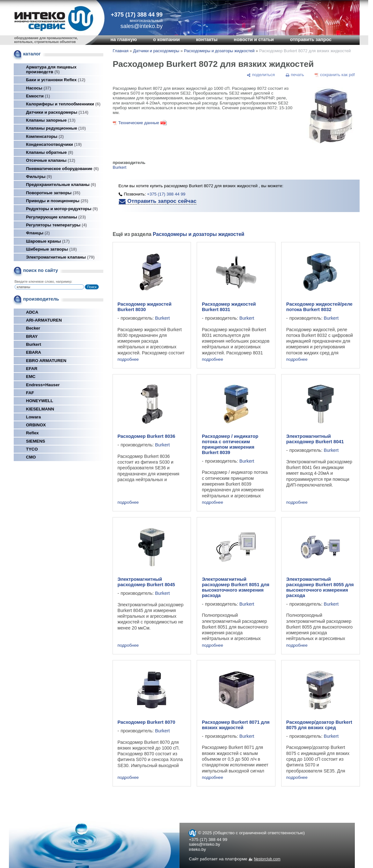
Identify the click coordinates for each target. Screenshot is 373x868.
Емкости (38, 96)
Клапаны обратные (50, 152)
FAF (30, 393)
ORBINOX (36, 425)
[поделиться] (261, 75)
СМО (31, 457)
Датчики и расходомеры (57, 112)
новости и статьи (254, 39)
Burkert (34, 344)
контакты (207, 39)
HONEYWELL (40, 401)
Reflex (33, 433)
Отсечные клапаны (51, 160)
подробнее (128, 359)
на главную (124, 39)
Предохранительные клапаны (61, 185)
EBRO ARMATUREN (46, 361)
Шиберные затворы (51, 249)
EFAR (32, 369)
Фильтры (39, 177)
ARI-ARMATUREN (44, 320)
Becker (33, 328)
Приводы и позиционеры (57, 201)
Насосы (39, 88)
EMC (31, 377)
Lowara (34, 417)
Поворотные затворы (53, 193)
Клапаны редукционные (56, 128)
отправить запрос (311, 39)
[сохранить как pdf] (335, 75)
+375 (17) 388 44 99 (137, 15)
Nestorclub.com (267, 859)
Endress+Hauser (43, 385)
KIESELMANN (40, 409)
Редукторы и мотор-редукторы (62, 209)
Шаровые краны (48, 241)
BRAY (32, 336)
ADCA (32, 312)
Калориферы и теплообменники (63, 104)
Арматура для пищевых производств (51, 69)
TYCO (32, 449)
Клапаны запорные (51, 120)
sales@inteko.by (205, 844)
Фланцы (38, 233)
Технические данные (139, 123)
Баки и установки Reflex (56, 80)
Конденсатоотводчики (54, 144)
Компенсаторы (45, 136)
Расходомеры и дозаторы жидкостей (219, 51)
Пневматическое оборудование (62, 169)
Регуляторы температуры (57, 225)
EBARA (34, 352)
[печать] (295, 75)
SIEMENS (36, 441)
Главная (121, 51)
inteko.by (197, 849)
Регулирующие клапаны (56, 217)
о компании (166, 39)
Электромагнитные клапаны (60, 257)
